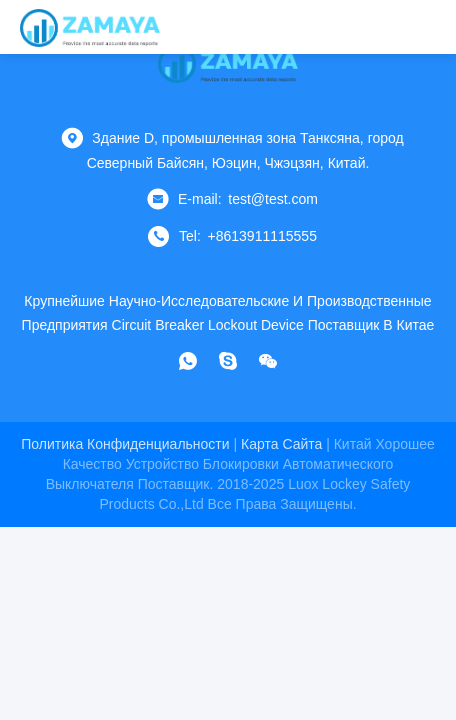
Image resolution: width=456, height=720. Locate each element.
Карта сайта (281, 444)
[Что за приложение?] (188, 361)
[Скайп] (228, 361)
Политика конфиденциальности (125, 444)
